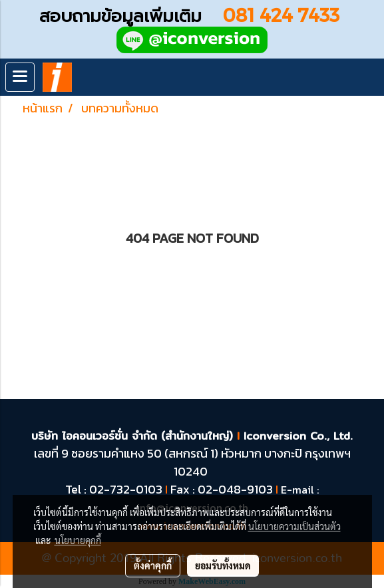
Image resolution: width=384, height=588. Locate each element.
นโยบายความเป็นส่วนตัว (294, 526)
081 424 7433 (286, 14)
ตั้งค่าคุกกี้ (153, 565)
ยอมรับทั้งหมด (223, 565)
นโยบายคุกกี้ (78, 540)
